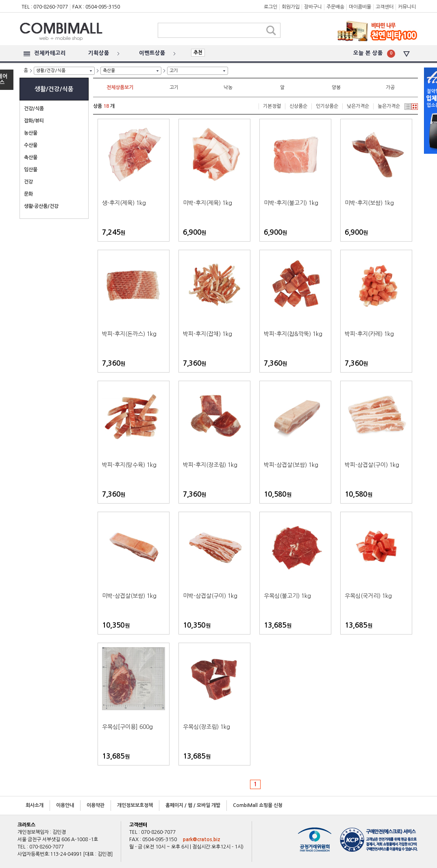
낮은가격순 (358, 106)
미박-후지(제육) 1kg (208, 203)
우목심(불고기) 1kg (287, 596)
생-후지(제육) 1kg (124, 203)
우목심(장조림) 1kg (207, 727)
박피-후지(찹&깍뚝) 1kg (293, 334)
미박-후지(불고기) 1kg (291, 203)
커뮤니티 (407, 7)
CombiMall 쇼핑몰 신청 (258, 805)
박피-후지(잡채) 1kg (208, 334)
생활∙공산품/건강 (41, 206)
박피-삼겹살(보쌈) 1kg (291, 465)
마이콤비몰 (360, 7)
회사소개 (35, 805)
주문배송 (335, 7)
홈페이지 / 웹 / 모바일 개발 (193, 805)
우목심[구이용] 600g (127, 727)
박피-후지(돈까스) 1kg (129, 334)
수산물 (31, 145)
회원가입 (291, 7)
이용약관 (96, 805)
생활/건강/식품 (51, 71)
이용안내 (65, 805)
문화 (28, 194)
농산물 (31, 133)
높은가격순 (389, 106)
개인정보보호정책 (135, 805)
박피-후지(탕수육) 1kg (129, 465)
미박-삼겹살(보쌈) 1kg (129, 596)
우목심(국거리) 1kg (368, 596)
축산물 (109, 71)
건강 (28, 182)
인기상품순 (327, 106)
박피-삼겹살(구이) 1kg (372, 465)
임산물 (31, 170)
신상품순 (298, 106)
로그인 (271, 7)
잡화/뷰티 (34, 121)
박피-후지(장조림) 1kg (210, 465)
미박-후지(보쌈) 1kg (369, 203)
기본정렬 (272, 106)
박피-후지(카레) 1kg (369, 334)
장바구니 (313, 7)
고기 (174, 71)
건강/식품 (34, 109)
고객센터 (385, 7)
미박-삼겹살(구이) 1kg (210, 596)
